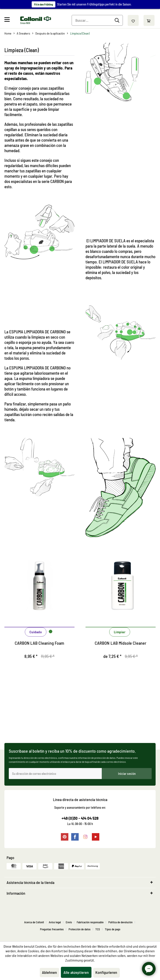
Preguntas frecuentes (52, 929)
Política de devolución (120, 922)
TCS (98, 929)
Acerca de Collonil (34, 922)
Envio (69, 922)
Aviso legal (55, 922)
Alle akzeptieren (76, 972)
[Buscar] (118, 20)
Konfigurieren (106, 972)
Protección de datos (80, 929)
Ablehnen (49, 972)
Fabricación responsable (90, 922)
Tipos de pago (113, 929)
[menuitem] (12, 20)
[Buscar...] (97, 20)
